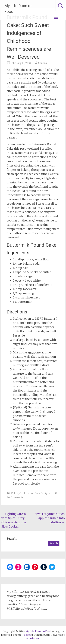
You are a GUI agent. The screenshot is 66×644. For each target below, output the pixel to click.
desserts (18, 497)
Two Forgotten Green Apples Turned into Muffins (50, 518)
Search (12, 539)
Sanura (43, 63)
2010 (9, 497)
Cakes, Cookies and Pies (25, 493)
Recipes (45, 493)
